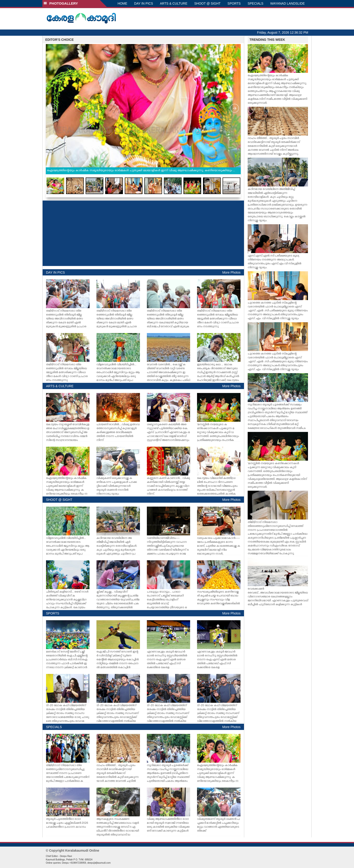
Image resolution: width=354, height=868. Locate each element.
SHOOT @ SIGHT (207, 3)
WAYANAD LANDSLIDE (287, 3)
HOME (122, 3)
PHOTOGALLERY (61, 3)
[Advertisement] (143, 233)
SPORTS (234, 3)
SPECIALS (255, 3)
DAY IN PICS (144, 3)
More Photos (231, 272)
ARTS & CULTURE (174, 3)
